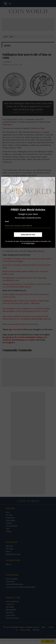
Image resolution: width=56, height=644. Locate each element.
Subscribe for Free (28, 235)
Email (7, 221)
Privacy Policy (30, 243)
